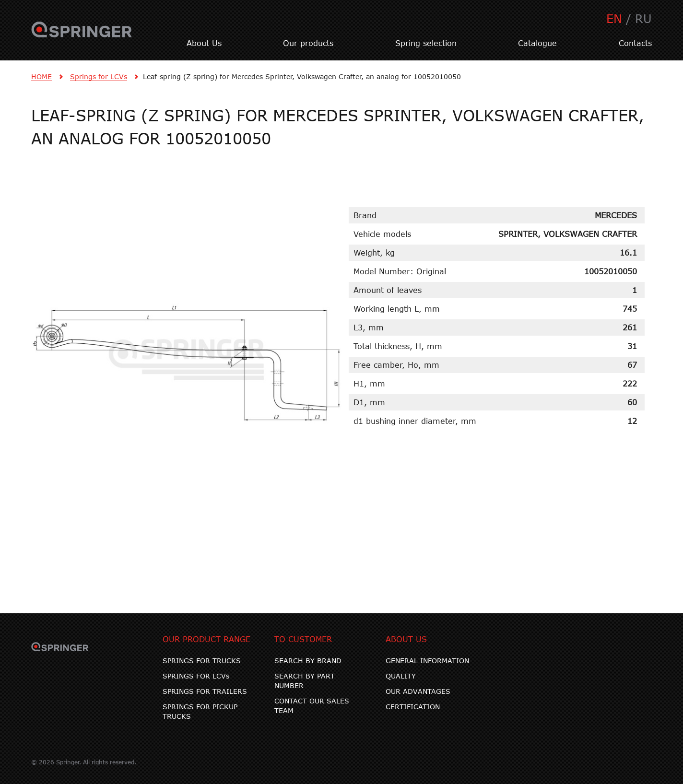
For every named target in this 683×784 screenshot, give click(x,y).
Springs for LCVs (99, 76)
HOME (41, 76)
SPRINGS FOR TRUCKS (202, 661)
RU (643, 18)
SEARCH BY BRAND (308, 661)
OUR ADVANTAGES (418, 691)
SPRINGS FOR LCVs (196, 676)
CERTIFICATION (413, 707)
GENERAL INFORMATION (427, 661)
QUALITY (401, 676)
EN (614, 18)
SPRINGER (82, 35)
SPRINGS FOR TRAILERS (205, 691)
